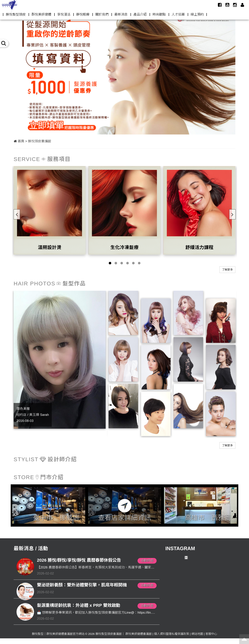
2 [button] (116, 263)
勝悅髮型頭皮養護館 (109, 634)
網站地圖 (197, 634)
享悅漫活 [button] (64, 15)
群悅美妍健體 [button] (41, 15)
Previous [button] (16, 213)
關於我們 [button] (102, 15)
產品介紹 (140, 15)
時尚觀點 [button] (159, 15)
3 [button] (122, 263)
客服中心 (211, 634)
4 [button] (127, 263)
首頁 (21, 141)
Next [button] (231, 213)
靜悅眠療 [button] (83, 15)
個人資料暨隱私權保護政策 (172, 634)
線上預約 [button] (197, 15)
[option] (124, 72)
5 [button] (133, 263)
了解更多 (227, 270)
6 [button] (139, 263)
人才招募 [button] (178, 15)
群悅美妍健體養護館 (139, 634)
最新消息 (121, 15)
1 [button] (110, 263)
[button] (242, 5)
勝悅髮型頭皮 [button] (16, 15)
